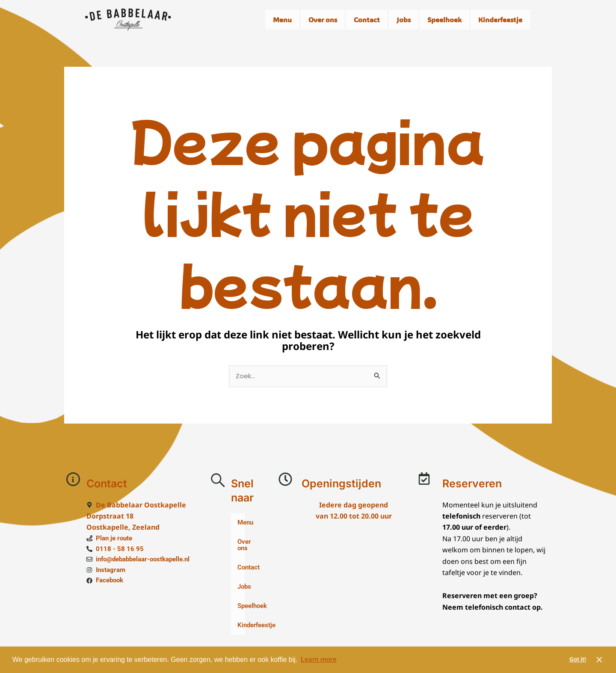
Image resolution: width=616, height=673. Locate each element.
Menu (282, 19)
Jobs (404, 19)
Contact (367, 19)
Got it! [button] (578, 660)
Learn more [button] (319, 660)
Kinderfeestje (500, 19)
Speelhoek (444, 19)
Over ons (323, 19)
